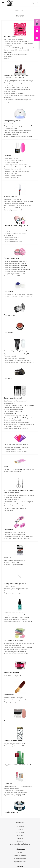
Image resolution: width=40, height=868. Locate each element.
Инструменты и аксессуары (14, 39)
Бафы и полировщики (12, 447)
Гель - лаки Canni (11, 158)
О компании (20, 826)
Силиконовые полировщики (14, 204)
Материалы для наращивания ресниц (17, 85)
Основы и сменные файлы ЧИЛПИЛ (17, 451)
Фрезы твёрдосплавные (13, 210)
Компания (20, 823)
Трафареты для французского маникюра (18, 538)
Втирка (7, 405)
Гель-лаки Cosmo (11, 163)
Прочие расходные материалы (15, 652)
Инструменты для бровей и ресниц (16, 87)
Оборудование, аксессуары (14, 791)
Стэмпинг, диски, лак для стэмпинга (17, 422)
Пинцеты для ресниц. (27, 502)
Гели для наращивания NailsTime (16, 261)
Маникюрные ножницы (12, 498)
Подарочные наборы (12, 237)
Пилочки (25, 447)
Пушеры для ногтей (11, 504)
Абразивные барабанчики (13, 202)
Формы (18, 676)
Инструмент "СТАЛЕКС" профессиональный (19, 48)
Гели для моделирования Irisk (15, 267)
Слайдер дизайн (19, 405)
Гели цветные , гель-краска (14, 44)
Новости (20, 829)
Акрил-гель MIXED (24, 360)
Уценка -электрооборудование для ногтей (18, 136)
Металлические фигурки (13, 416)
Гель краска (8, 295)
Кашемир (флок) (10, 414)
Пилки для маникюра (11, 500)
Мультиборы (28, 202)
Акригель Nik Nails (27, 362)
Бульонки (8, 426)
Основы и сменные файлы (13, 449)
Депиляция (8, 46)
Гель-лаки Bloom (11, 167)
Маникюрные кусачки (27, 495)
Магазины (20, 838)
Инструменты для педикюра (14, 698)
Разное (7, 58)
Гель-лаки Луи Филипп (12, 169)
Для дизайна (28, 469)
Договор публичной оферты (20, 844)
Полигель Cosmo (10, 356)
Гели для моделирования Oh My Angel (17, 270)
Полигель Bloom (10, 360)
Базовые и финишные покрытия (16, 165)
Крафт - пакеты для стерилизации (16, 654)
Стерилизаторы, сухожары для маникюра (18, 126)
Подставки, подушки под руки (14, 536)
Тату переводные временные (15, 744)
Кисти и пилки (23, 50)
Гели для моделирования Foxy (15, 274)
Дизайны (8, 52)
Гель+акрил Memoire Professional (15, 358)
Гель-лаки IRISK (10, 171)
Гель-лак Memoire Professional (15, 161)
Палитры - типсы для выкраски (15, 534)
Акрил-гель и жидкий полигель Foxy (16, 354)
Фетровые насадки (26, 206)
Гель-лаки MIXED (10, 173)
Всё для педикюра (11, 495)
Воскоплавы (8, 124)
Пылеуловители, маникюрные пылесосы (18, 130)
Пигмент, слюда (10, 418)
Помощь (20, 853)
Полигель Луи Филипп (12, 362)
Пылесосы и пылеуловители (13, 591)
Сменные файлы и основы (13, 506)
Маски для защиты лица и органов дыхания (19, 643)
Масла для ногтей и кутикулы (14, 615)
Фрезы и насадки (10, 50)
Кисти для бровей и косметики (14, 93)
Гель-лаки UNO (24, 171)
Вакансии (20, 835)
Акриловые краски (27, 424)
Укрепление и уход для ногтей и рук (16, 617)
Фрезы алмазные (11, 208)
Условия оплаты (20, 856)
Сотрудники (20, 832)
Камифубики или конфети (13, 409)
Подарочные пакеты (11, 239)
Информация (20, 849)
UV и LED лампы (9, 587)
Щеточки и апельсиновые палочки (15, 650)
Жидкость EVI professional (13, 565)
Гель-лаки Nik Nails (11, 177)
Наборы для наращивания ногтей (15, 231)
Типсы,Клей (9, 676)
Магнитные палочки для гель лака (16, 428)
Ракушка (28, 418)
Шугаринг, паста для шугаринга (15, 795)
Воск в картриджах (11, 786)
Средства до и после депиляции (15, 793)
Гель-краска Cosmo (25, 297)
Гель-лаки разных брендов (13, 175)
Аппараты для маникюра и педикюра (16, 589)
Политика (20, 841)
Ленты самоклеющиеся (13, 412)
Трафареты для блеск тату (14, 746)
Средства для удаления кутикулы (16, 619)
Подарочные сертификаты (13, 241)
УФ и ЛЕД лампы (10, 128)
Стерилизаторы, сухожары (12, 593)
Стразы (31, 405)
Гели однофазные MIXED (13, 276)
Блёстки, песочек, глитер (13, 407)
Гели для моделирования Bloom (15, 263)
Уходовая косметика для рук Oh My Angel (18, 621)
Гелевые (8, 469)
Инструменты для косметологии (15, 508)
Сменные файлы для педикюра (15, 700)
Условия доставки (20, 859)
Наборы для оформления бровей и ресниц (18, 81)
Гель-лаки (29, 44)
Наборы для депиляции (12, 788)
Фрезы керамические (27, 208)
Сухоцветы (17, 426)
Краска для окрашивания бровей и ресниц (18, 83)
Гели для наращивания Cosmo (14, 272)
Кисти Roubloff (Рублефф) (13, 471)
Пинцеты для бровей (12, 502)
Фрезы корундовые (11, 206)
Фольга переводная (12, 424)
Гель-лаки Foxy (25, 167)
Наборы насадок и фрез (12, 199)
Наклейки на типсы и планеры (15, 532)
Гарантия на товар (20, 862)
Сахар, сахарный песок (12, 420)
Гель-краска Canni (10, 297)
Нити (25, 416)
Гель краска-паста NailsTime (24, 295)
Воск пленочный (25, 786)
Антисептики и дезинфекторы (14, 560)
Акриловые (17, 469)
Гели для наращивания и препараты (16, 42)
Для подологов (9, 510)
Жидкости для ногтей (12, 563)
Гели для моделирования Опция (15, 265)
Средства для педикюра (13, 702)
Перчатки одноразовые (12, 645)
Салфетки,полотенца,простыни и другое (18, 647)
